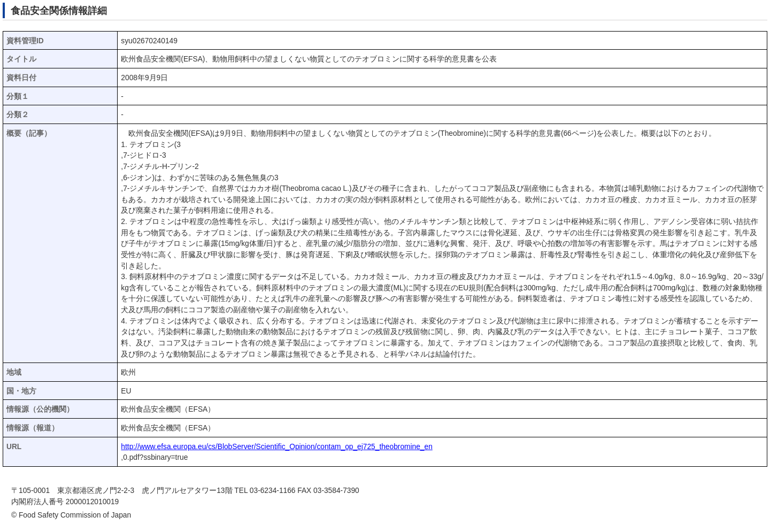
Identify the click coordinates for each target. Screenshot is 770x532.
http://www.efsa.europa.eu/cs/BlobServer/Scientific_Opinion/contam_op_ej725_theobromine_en (276, 447)
